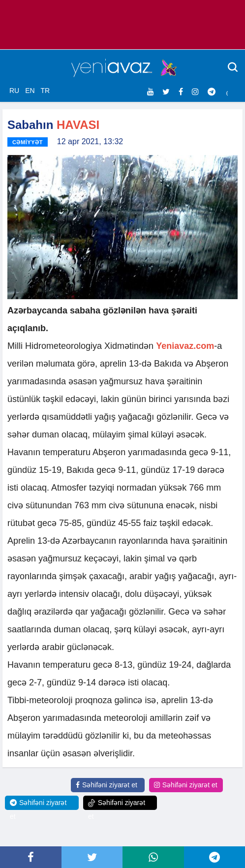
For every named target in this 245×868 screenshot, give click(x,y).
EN (30, 91)
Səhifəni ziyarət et (107, 785)
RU (14, 91)
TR (45, 91)
